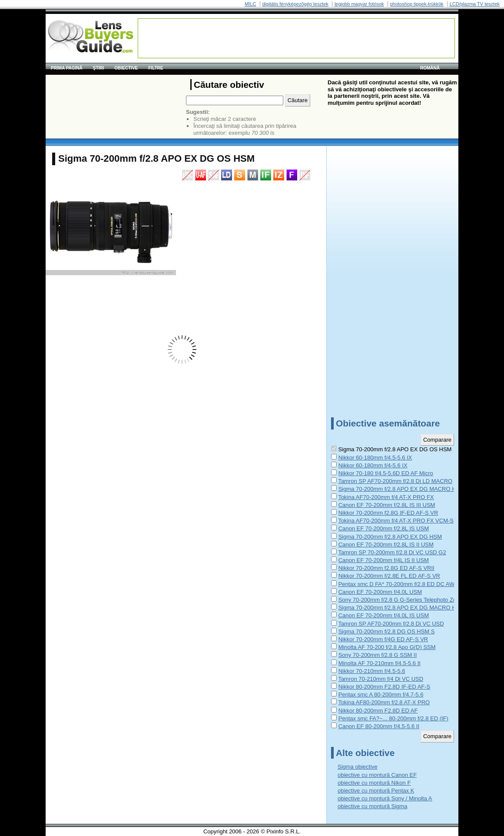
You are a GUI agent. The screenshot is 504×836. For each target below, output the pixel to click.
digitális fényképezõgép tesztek (295, 4)
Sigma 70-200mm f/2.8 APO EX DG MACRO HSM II (404, 489)
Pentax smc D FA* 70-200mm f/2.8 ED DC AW (397, 584)
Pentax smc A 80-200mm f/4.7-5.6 (381, 694)
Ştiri (99, 68)
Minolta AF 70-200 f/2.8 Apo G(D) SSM (387, 647)
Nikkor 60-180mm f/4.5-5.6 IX (375, 458)
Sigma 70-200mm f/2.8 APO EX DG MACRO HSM (401, 608)
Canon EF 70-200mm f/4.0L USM (380, 592)
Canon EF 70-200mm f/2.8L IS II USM (386, 545)
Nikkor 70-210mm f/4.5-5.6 (372, 671)
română (430, 68)
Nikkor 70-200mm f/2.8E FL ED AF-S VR (389, 576)
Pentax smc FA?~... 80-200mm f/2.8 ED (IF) (393, 718)
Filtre (156, 68)
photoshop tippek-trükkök (417, 4)
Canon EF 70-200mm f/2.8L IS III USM (387, 505)
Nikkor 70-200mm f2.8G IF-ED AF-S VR (388, 513)
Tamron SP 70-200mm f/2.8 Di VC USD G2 (392, 552)
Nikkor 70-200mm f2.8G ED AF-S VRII (386, 568)
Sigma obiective (358, 767)
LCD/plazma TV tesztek (475, 4)
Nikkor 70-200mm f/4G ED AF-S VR (383, 639)
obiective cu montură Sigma (372, 806)
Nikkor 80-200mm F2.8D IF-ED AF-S (385, 687)
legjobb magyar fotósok (359, 4)
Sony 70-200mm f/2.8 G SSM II (378, 655)
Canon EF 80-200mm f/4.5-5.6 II (379, 726)
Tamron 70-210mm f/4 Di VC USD (381, 679)
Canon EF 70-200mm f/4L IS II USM (384, 560)
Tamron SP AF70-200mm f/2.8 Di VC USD (391, 624)
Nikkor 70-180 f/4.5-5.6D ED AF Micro (386, 473)
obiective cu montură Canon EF (377, 775)
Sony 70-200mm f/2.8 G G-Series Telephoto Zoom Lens (408, 600)
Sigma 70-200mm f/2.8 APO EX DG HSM (390, 537)
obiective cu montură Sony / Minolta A (385, 798)
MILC (250, 4)
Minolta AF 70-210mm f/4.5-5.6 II (380, 663)
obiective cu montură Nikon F (374, 783)
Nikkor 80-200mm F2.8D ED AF (378, 711)
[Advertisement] (296, 38)
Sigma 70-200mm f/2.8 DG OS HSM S (387, 631)
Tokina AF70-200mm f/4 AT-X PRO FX (386, 497)
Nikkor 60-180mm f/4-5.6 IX (373, 465)
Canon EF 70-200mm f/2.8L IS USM (384, 528)
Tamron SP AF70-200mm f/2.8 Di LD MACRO (395, 481)
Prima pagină (67, 68)
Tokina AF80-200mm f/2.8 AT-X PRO (384, 702)
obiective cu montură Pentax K (376, 791)
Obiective (126, 68)
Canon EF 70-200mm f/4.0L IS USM (384, 615)
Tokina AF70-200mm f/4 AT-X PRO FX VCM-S (396, 521)
